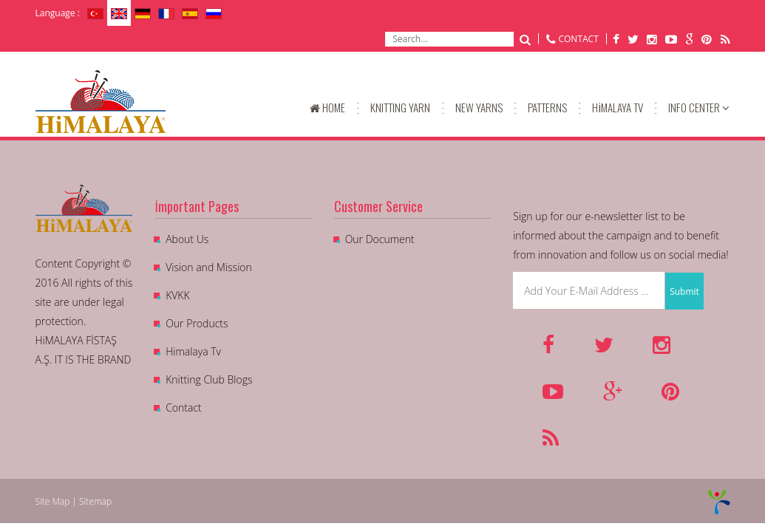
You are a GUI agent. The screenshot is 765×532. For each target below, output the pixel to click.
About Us (187, 239)
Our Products (197, 323)
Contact (184, 407)
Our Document (380, 239)
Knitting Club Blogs (209, 379)
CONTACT (578, 39)
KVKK (177, 295)
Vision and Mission (209, 267)
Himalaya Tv (193, 351)
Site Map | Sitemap (74, 501)
